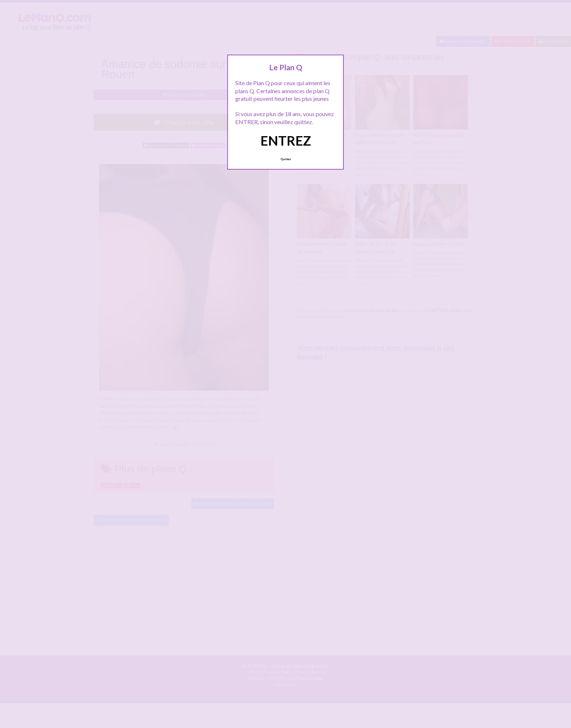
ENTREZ (286, 141)
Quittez (286, 159)
